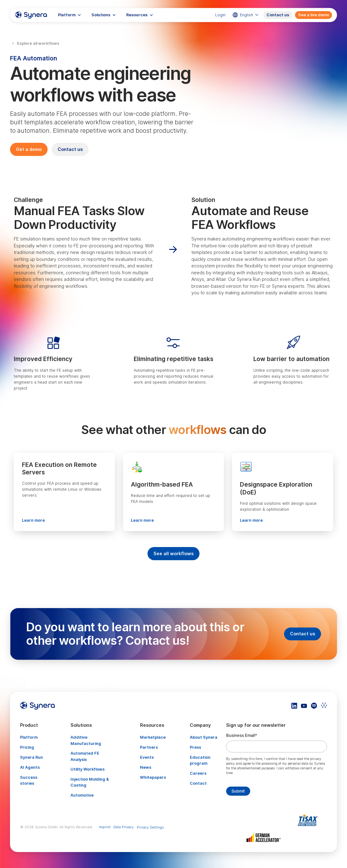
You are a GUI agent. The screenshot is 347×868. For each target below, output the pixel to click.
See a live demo (314, 15)
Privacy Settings (150, 827)
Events (147, 757)
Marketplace (153, 737)
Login (220, 15)
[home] (31, 15)
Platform (29, 737)
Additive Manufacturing (86, 740)
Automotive (82, 795)
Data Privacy (124, 827)
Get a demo (29, 149)
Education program (200, 760)
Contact (198, 783)
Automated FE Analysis (85, 756)
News (146, 767)
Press (195, 747)
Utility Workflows (88, 769)
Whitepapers (153, 777)
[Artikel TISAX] (310, 820)
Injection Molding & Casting (90, 782)
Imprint (105, 827)
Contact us (278, 15)
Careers (198, 773)
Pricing (27, 747)
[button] (70, 15)
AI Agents (30, 767)
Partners (149, 747)
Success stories (29, 780)
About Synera (204, 737)
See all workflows (173, 553)
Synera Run (31, 757)
